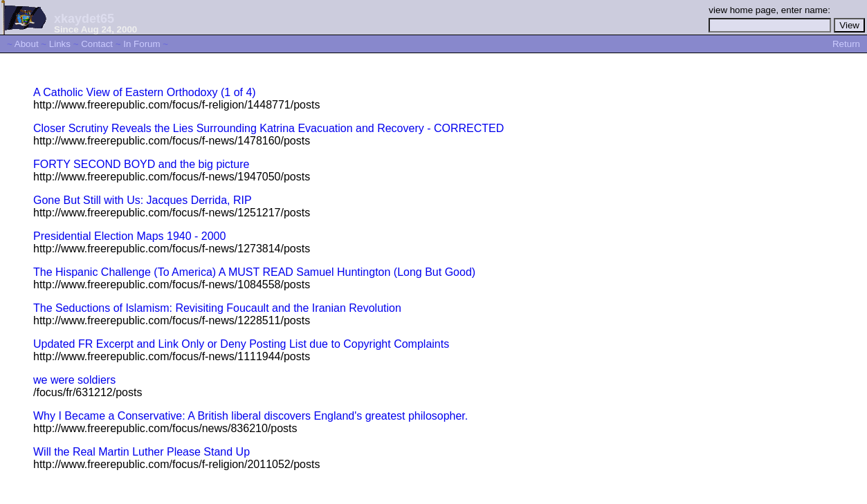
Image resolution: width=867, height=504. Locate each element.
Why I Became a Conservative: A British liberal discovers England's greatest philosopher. (250, 416)
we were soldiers (74, 380)
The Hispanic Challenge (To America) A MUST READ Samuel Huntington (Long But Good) (254, 272)
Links (60, 44)
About (27, 44)
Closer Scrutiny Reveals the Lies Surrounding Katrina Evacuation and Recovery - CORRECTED (268, 128)
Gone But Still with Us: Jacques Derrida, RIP (143, 200)
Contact (97, 44)
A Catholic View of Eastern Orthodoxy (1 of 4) (145, 92)
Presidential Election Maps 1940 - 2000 (129, 236)
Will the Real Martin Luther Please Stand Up (142, 452)
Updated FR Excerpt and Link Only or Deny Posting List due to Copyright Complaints (241, 344)
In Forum (142, 44)
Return (846, 44)
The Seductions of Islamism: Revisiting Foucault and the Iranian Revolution (217, 308)
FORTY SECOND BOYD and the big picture (141, 164)
